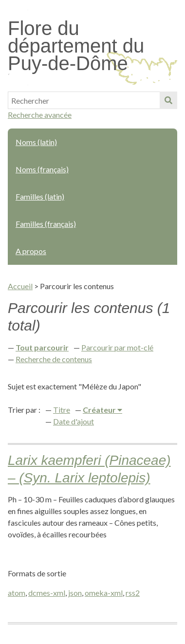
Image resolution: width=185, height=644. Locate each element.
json (75, 593)
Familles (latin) (40, 196)
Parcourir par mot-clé (117, 347)
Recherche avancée (40, 115)
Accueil (20, 286)
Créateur (100, 410)
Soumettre (168, 100)
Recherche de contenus (54, 359)
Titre (62, 410)
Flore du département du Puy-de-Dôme (76, 46)
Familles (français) (46, 224)
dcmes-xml (47, 593)
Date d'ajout (74, 421)
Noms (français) (42, 169)
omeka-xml (104, 593)
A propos (31, 251)
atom (17, 593)
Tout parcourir (42, 347)
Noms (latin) (36, 142)
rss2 (133, 593)
